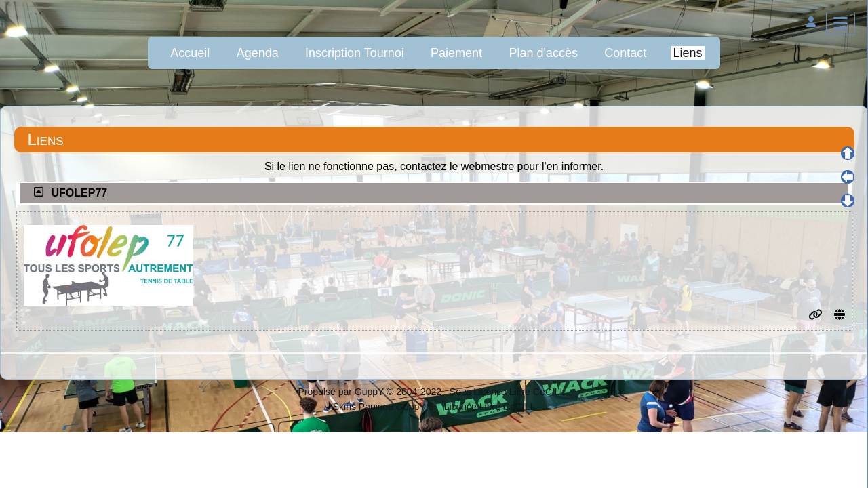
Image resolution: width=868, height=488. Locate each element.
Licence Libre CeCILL (489, 407)
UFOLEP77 (80, 193)
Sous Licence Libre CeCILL (509, 392)
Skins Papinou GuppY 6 (386, 407)
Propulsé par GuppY (342, 392)
